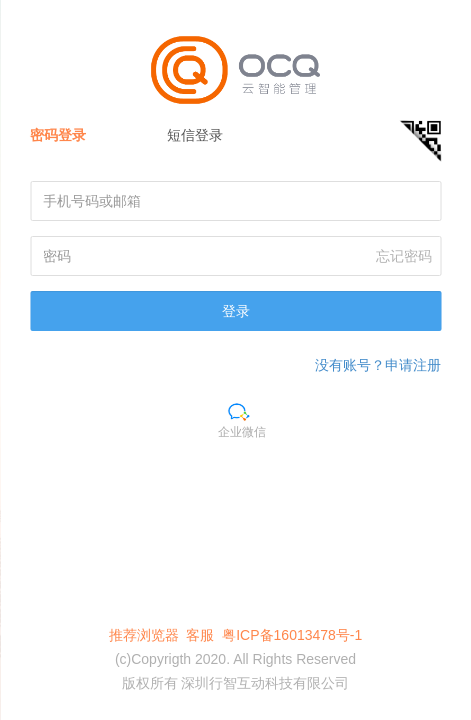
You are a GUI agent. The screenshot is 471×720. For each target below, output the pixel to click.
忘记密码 (404, 256)
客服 (200, 635)
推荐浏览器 (144, 635)
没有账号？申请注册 (378, 365)
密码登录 (58, 135)
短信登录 (195, 135)
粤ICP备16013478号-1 (292, 635)
